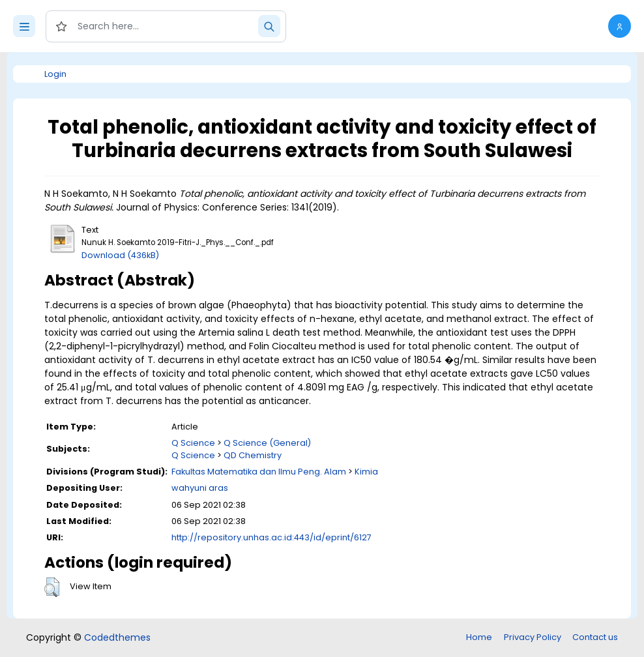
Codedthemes (117, 637)
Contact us (595, 637)
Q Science (193, 443)
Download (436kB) (120, 255)
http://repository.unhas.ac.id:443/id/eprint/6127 (271, 537)
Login (55, 74)
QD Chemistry (253, 455)
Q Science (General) (267, 443)
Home (479, 637)
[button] (620, 26)
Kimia (366, 472)
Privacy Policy (533, 637)
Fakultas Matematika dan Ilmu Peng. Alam (259, 472)
